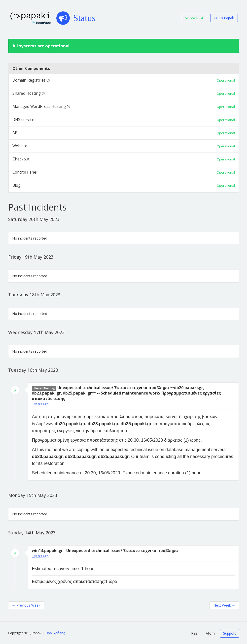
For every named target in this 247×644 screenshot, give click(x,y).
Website (20, 146)
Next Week (224, 605)
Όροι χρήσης (55, 633)
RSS (194, 633)
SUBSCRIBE (194, 18)
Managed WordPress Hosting (39, 107)
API (16, 133)
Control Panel (25, 172)
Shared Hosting (27, 93)
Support (229, 633)
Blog (16, 185)
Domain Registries (29, 80)
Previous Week (26, 605)
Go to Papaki (224, 18)
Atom (210, 633)
